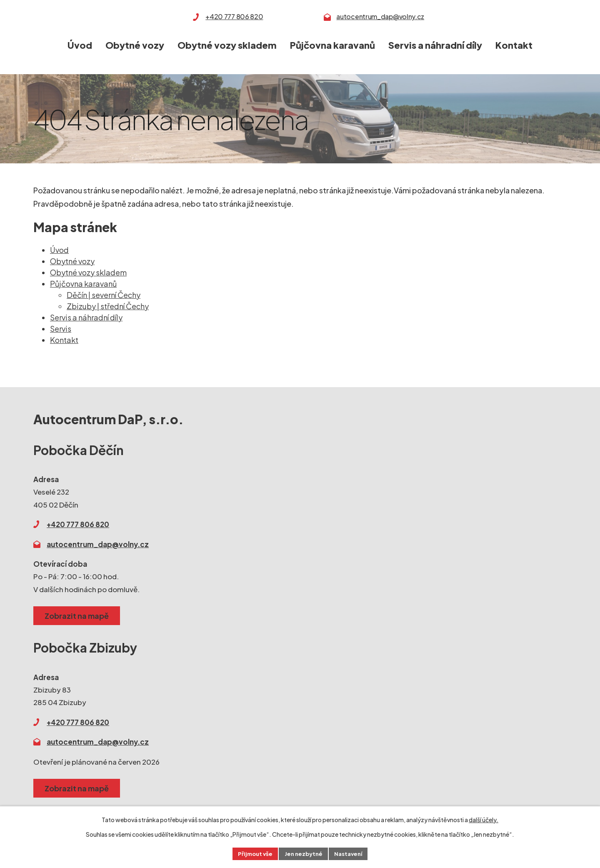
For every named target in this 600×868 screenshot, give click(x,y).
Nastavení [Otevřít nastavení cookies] (351, 853)
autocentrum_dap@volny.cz (380, 17)
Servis (61, 329)
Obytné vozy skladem (227, 45)
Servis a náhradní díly (435, 45)
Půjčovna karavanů (332, 45)
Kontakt (514, 45)
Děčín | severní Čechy (104, 295)
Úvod (80, 45)
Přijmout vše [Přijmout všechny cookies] (252, 853)
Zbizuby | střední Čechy (108, 306)
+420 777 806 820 (234, 17)
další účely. (484, 818)
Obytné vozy (135, 45)
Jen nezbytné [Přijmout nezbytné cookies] (303, 853)
